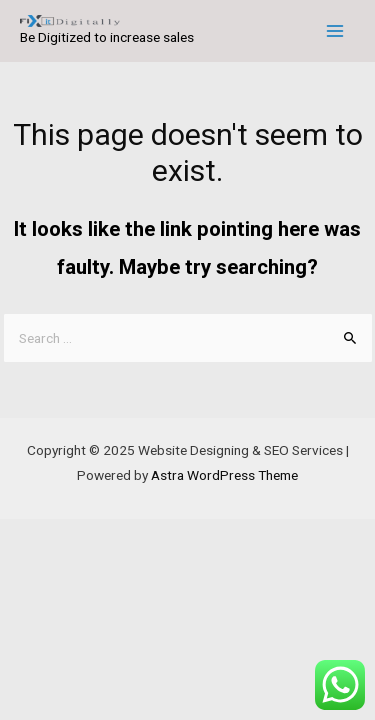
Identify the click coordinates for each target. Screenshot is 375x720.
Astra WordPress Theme (224, 475)
